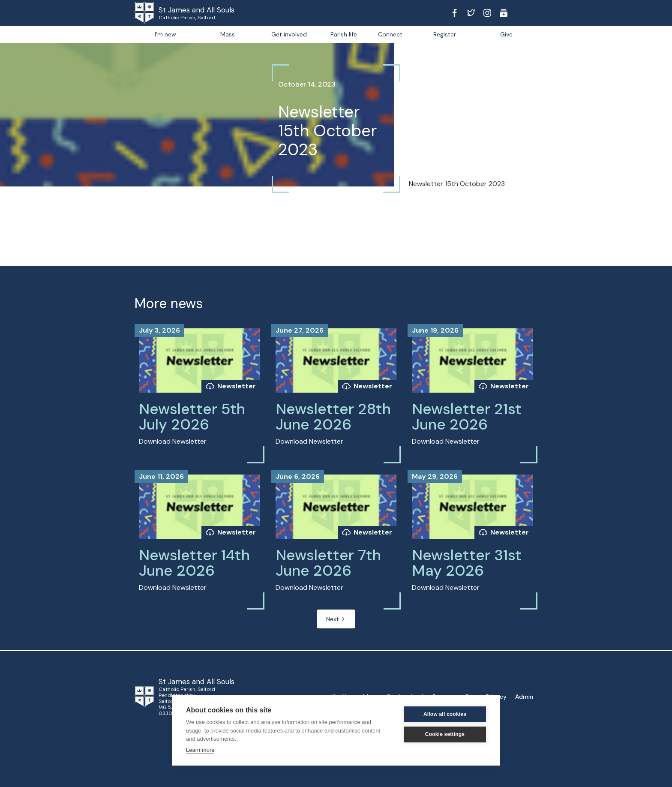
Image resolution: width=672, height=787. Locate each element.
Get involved (289, 34)
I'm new (165, 34)
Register (445, 34)
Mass (228, 34)
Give (506, 34)
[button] (343, 34)
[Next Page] (336, 619)
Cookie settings (445, 734)
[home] (156, 13)
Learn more (200, 750)
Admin (524, 697)
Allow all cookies (445, 714)
